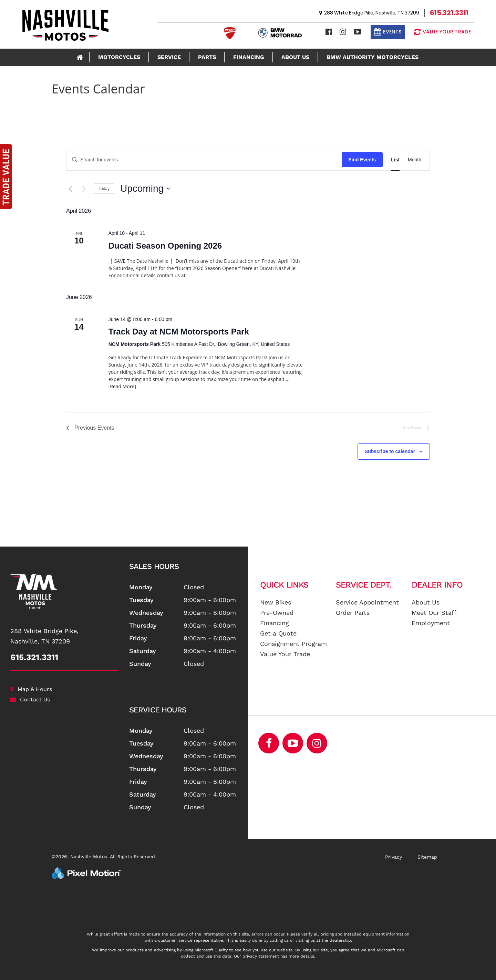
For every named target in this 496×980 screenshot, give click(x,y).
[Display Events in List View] (395, 160)
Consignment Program (293, 644)
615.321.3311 (34, 657)
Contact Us (30, 699)
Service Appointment (367, 602)
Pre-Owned (277, 613)
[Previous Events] (70, 189)
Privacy (394, 857)
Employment (431, 623)
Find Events (362, 160)
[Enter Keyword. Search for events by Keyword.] (204, 160)
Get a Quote (278, 633)
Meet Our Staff (434, 613)
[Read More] (122, 386)
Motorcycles (119, 57)
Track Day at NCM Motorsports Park (179, 332)
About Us (295, 57)
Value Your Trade (285, 654)
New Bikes (276, 602)
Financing (249, 57)
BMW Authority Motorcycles (373, 57)
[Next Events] (84, 189)
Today (104, 189)
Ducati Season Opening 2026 (165, 246)
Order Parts (353, 613)
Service (169, 57)
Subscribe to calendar (390, 451)
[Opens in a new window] (317, 743)
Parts (207, 57)
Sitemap (427, 857)
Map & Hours (31, 689)
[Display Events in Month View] (415, 160)
